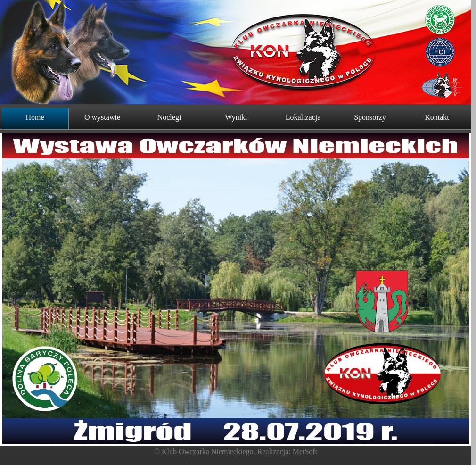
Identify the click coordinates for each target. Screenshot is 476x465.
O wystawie (102, 117)
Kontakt (437, 117)
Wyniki (236, 117)
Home (35, 117)
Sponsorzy (370, 117)
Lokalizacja (303, 117)
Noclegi (169, 117)
